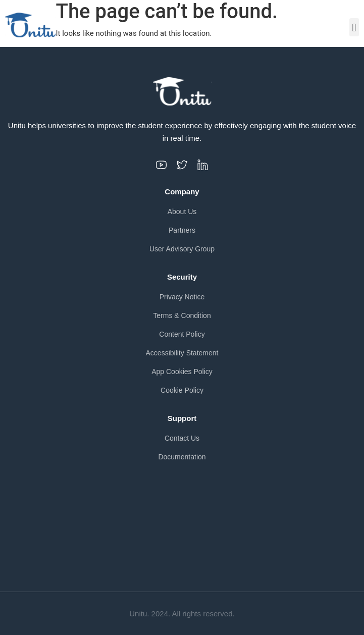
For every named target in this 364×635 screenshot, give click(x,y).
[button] (354, 27)
